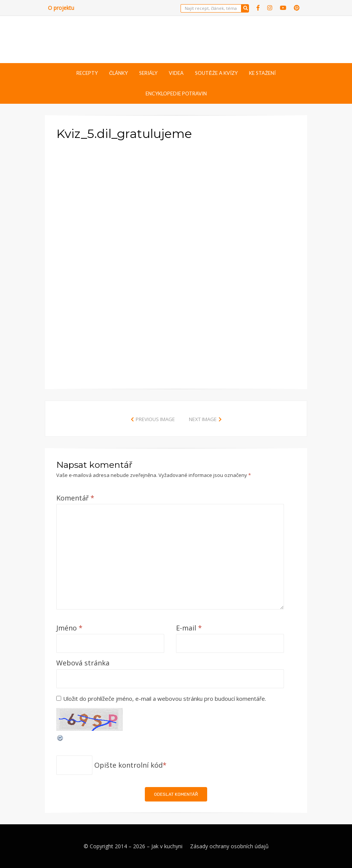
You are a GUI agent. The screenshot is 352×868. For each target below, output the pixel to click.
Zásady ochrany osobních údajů (229, 846)
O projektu (61, 8)
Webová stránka (83, 663)
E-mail (189, 628)
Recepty (87, 73)
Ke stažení (262, 73)
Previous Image (155, 419)
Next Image (203, 419)
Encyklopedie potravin (176, 93)
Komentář (75, 498)
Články (118, 73)
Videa (176, 73)
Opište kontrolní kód (128, 765)
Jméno (69, 628)
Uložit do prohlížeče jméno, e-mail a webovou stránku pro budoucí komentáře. (165, 699)
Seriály (148, 73)
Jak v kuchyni (167, 846)
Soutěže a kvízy (216, 73)
